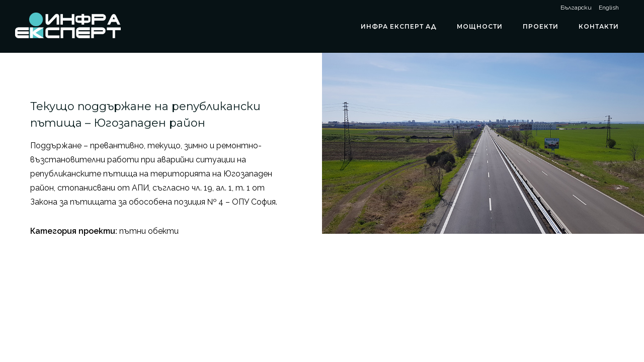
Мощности (480, 26)
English (609, 8)
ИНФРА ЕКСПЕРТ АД (399, 26)
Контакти (599, 26)
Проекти (541, 26)
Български (576, 8)
